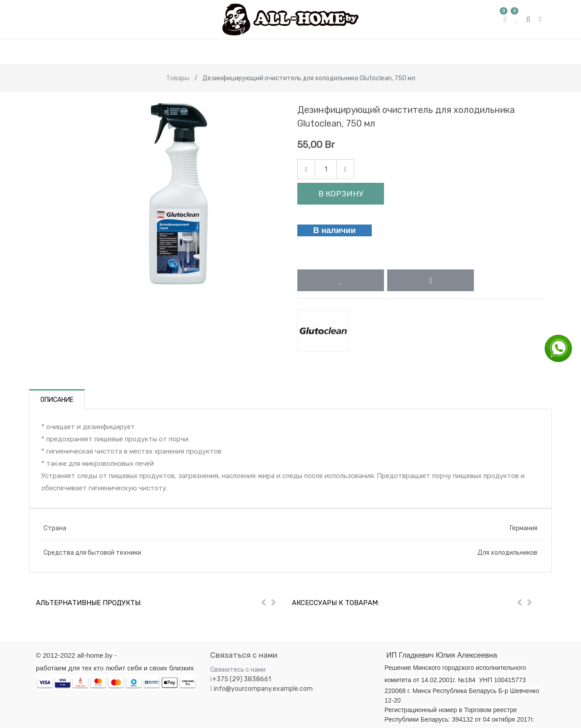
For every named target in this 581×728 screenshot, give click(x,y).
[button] (341, 280)
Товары (178, 78)
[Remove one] (306, 169)
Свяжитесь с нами (238, 670)
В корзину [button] (341, 194)
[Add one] (345, 169)
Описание (57, 400)
